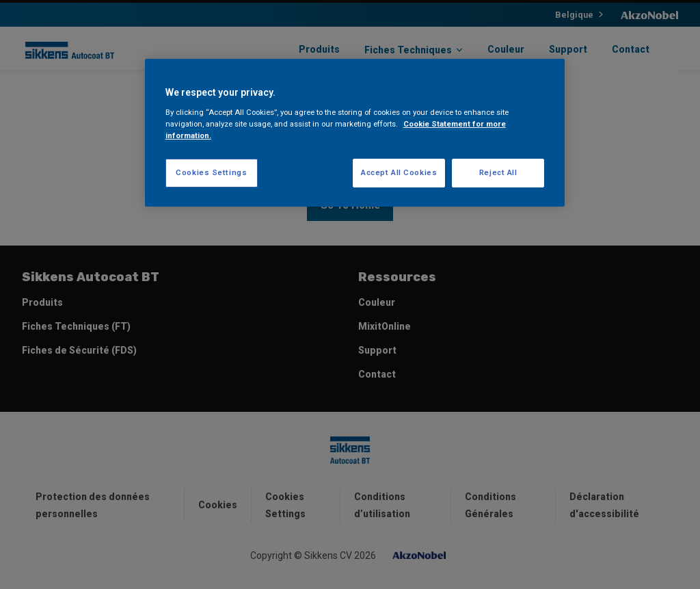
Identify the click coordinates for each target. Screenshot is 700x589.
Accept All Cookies (399, 172)
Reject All (498, 172)
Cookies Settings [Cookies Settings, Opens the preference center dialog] (211, 172)
